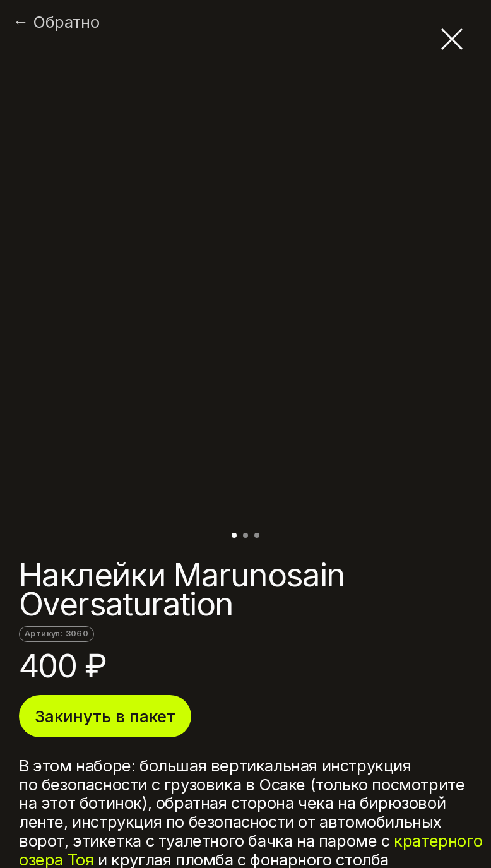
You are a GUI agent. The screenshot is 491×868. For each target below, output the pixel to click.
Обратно (66, 22)
